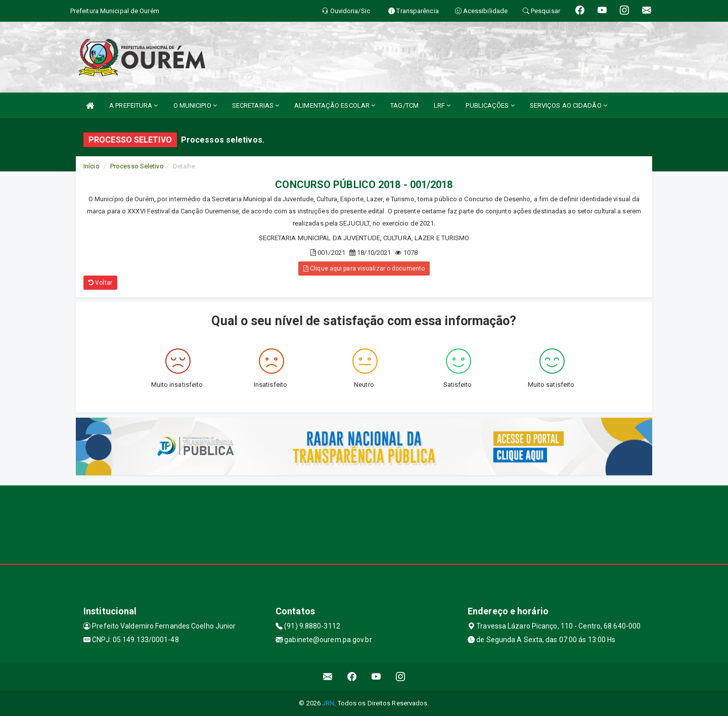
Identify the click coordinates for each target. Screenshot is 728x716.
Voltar (100, 283)
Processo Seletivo (137, 166)
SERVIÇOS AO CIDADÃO (568, 105)
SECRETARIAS (256, 105)
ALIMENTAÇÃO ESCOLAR (335, 105)
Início (92, 166)
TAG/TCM (404, 105)
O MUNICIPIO (195, 105)
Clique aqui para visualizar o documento (364, 268)
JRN (328, 703)
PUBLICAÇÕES (490, 105)
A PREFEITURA (133, 105)
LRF (442, 105)
